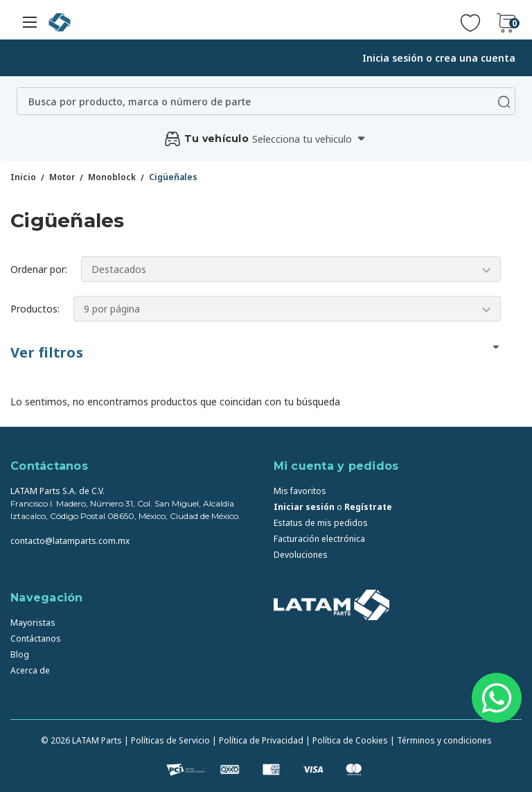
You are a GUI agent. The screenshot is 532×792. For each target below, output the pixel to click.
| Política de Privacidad (258, 740)
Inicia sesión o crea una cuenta (439, 58)
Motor (62, 177)
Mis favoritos (300, 491)
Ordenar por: (39, 269)
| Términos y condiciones (441, 740)
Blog (20, 654)
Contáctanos (36, 639)
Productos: (35, 309)
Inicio (23, 177)
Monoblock (112, 177)
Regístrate (368, 507)
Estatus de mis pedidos (321, 523)
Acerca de (30, 670)
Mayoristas (33, 623)
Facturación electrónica (319, 539)
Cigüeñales (173, 177)
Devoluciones (301, 555)
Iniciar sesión (304, 507)
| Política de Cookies (347, 740)
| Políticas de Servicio (167, 740)
